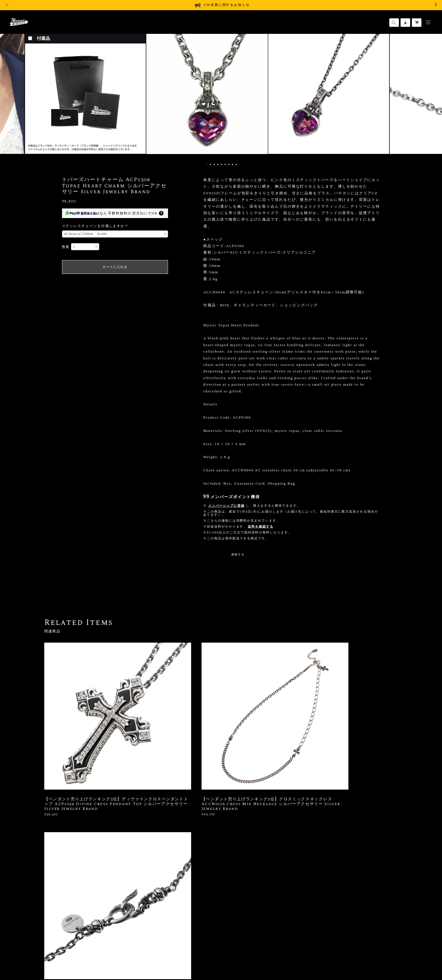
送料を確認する (260, 526)
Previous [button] (8, 96)
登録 (343, 856)
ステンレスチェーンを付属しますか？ (95, 226)
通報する (238, 554)
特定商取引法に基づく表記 (106, 945)
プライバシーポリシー (63, 945)
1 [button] (207, 164)
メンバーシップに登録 (226, 506)
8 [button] (233, 164)
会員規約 (134, 945)
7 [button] (229, 164)
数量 (66, 247)
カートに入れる (115, 267)
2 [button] (211, 164)
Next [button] (434, 96)
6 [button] (225, 164)
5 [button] (222, 164)
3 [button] (214, 164)
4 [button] (218, 164)
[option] (221, 96)
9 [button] (236, 164)
